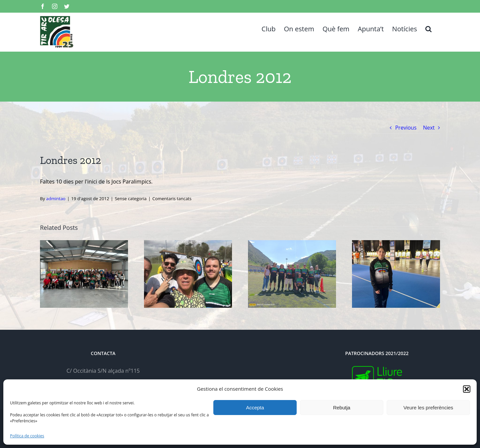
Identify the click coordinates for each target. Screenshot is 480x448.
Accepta (255, 408)
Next (429, 128)
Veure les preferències (428, 408)
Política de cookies (27, 436)
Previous (406, 128)
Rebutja (342, 408)
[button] (467, 389)
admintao (56, 199)
